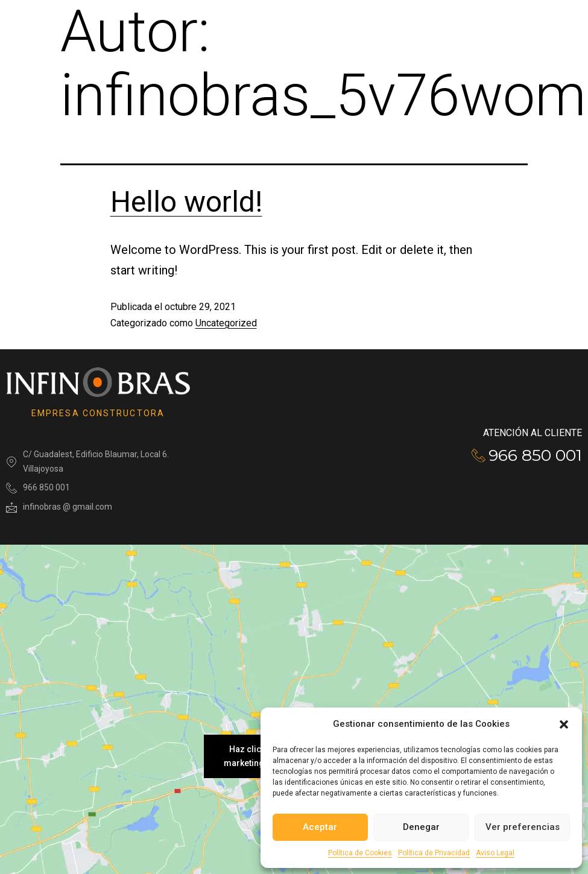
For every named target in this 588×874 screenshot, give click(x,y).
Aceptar (320, 827)
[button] (564, 724)
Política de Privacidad (434, 853)
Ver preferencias (523, 827)
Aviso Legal (495, 853)
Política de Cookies (360, 853)
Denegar (421, 827)
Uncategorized (226, 323)
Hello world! (186, 202)
